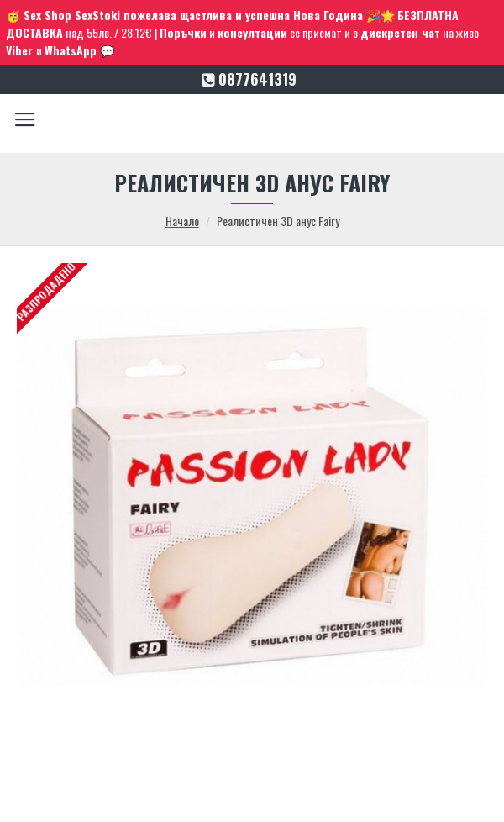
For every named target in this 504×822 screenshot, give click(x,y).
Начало (182, 221)
